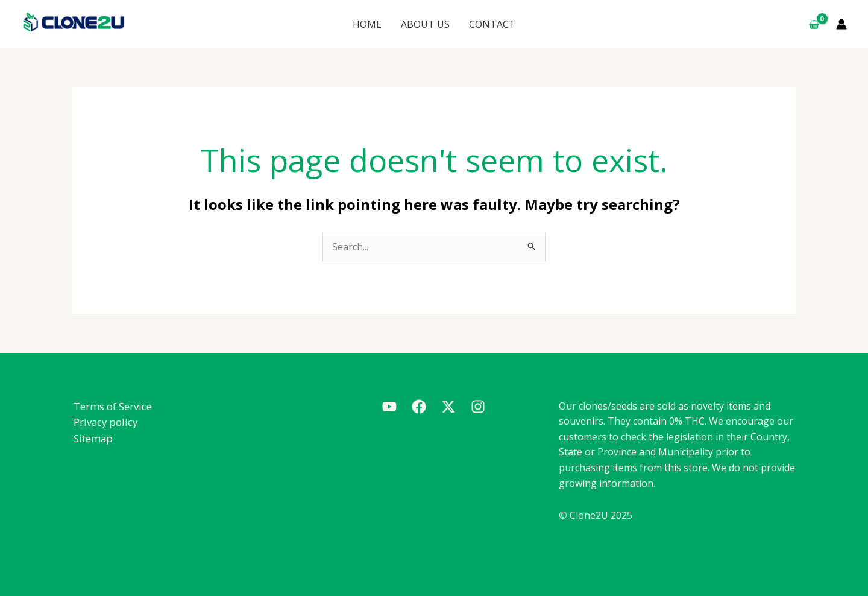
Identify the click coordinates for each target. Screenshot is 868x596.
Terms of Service (112, 406)
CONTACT (485, 24)
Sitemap (92, 438)
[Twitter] (448, 407)
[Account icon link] (841, 24)
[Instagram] (478, 407)
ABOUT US (425, 24)
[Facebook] (419, 407)
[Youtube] (389, 407)
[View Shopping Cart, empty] (814, 24)
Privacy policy (105, 422)
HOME (374, 24)
